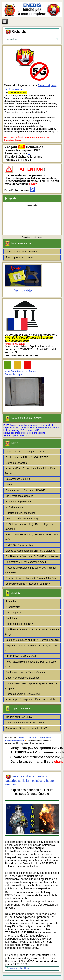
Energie (33, 738)
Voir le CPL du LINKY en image (22, 519)
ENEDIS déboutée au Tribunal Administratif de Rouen (30, 471)
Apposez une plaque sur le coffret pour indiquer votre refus (30, 570)
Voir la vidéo (23, 291)
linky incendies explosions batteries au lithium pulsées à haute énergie (30, 780)
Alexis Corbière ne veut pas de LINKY (26, 452)
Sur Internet (12, 618)
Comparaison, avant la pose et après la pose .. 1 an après (31, 686)
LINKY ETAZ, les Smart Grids (21, 656)
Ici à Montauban (14, 507)
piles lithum (24, 968)
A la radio (11, 601)
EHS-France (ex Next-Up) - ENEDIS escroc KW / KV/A (31, 537)
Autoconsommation (14, 741)
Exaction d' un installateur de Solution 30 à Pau (31, 578)
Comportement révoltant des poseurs (25, 723)
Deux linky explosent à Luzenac (23, 678)
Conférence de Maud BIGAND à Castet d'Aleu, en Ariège (32, 632)
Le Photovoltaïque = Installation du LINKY (28, 584)
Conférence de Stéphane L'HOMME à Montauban (32, 556)
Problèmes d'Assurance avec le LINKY (26, 728)
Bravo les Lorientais (16, 463)
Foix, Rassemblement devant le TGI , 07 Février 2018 (31, 664)
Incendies (14, 968)
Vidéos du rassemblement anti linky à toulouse (30, 551)
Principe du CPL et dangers (20, 513)
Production (45, 738)
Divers (9, 485)
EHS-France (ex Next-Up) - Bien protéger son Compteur (29, 527)
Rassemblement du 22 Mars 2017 (24, 694)
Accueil (21, 738)
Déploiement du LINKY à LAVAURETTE (27, 457)
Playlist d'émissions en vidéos (22, 252)
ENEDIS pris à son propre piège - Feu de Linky (31, 700)
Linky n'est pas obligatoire (20, 496)
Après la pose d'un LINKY (19, 624)
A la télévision (13, 607)
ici (29, 154)
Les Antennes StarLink (18, 479)
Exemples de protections (19, 502)
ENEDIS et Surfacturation (19, 545)
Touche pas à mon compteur (21, 257)
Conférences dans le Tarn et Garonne (26, 672)
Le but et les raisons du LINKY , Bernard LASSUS (32, 640)
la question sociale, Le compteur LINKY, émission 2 (31, 648)
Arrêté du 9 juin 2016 (15, 344)
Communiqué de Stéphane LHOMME (26, 490)
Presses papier (14, 613)
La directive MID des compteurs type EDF (28, 562)
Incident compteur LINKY (19, 717)
